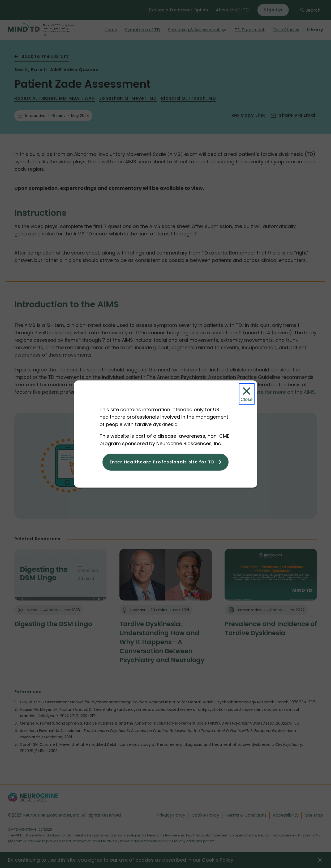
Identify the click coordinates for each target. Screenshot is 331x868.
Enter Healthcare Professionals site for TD (162, 462)
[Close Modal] (247, 394)
